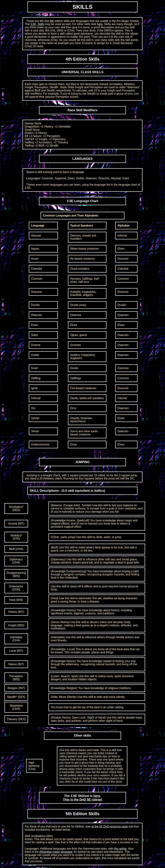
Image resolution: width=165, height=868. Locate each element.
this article (120, 849)
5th (52, 21)
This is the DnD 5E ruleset (82, 800)
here (100, 24)
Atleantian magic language (56, 852)
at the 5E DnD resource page (110, 827)
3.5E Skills (37, 24)
